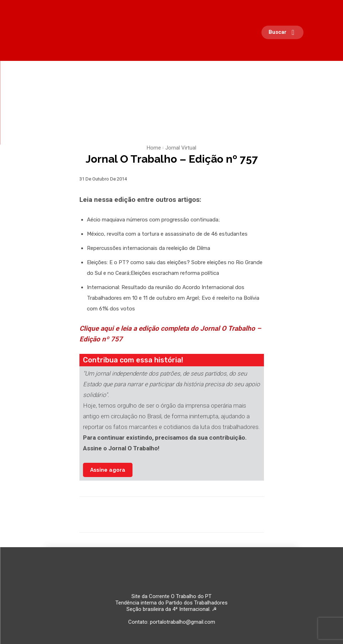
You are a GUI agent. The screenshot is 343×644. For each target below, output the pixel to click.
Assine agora (108, 470)
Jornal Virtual (181, 148)
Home (154, 148)
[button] (284, 32)
